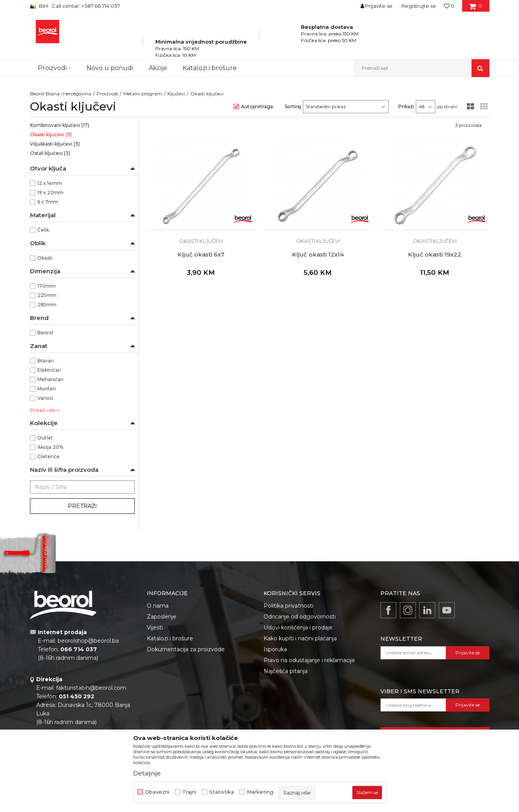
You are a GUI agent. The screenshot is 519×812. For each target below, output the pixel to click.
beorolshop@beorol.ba (88, 641)
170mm (47, 286)
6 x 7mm (48, 202)
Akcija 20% (50, 447)
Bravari (46, 361)
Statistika (222, 792)
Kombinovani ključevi (60, 125)
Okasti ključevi (51, 134)
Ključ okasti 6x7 (201, 255)
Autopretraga (257, 106)
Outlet (45, 438)
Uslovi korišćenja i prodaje (298, 627)
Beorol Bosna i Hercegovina (61, 94)
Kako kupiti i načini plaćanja (300, 638)
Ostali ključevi (50, 153)
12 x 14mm (50, 183)
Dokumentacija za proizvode (186, 649)
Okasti (45, 258)
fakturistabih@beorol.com (91, 688)
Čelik (43, 230)
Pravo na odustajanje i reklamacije (309, 660)
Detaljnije (147, 773)
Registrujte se (419, 6)
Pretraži (82, 506)
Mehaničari (50, 379)
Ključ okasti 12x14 (318, 255)
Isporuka (275, 649)
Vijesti (155, 627)
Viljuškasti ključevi (55, 144)
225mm (47, 295)
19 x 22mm (50, 192)
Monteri (47, 389)
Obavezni (157, 792)
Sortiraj (293, 106)
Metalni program (143, 94)
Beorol (45, 333)
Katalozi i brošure (170, 638)
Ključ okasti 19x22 (435, 255)
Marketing (260, 792)
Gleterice (48, 456)
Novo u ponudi (110, 68)
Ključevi (176, 94)
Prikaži (406, 106)
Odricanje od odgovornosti (300, 617)
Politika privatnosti (289, 606)
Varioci (45, 398)
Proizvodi (107, 94)
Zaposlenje (162, 617)
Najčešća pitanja (286, 671)
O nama (158, 606)
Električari (49, 370)
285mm (47, 305)
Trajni (189, 792)
